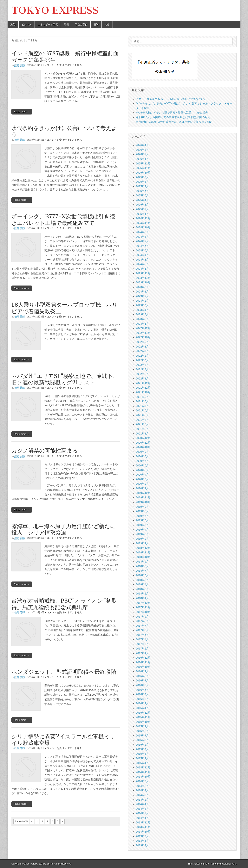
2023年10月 (143, 282)
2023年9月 (142, 287)
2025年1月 (142, 214)
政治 (13, 25)
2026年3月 (142, 150)
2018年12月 (143, 548)
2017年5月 (142, 635)
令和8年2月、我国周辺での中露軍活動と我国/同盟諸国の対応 (173, 117)
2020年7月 (142, 461)
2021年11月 (143, 388)
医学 (96, 25)
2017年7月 (142, 626)
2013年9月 (142, 836)
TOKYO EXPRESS (55, 10)
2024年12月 (143, 218)
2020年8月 (142, 456)
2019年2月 (142, 539)
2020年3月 (142, 479)
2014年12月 (143, 767)
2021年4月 (142, 420)
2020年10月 (143, 447)
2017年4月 (142, 639)
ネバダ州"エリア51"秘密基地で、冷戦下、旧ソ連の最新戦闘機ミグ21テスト (65, 379)
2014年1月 (142, 818)
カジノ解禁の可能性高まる (45, 451)
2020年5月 (142, 470)
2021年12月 (143, 383)
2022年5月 (142, 360)
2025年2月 (142, 209)
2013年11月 (143, 827)
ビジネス (27, 25)
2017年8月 (142, 621)
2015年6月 (142, 740)
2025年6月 (142, 191)
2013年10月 (143, 832)
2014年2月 (142, 813)
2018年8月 (142, 566)
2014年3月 (142, 809)
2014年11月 (143, 772)
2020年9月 (142, 452)
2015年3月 (142, 754)
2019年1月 (142, 543)
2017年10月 (143, 612)
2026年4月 (142, 145)
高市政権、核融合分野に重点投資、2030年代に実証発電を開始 (174, 122)
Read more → (22, 111)
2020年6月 (142, 465)
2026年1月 (142, 159)
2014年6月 (142, 795)
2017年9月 (142, 617)
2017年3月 (142, 644)
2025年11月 (143, 168)
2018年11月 (143, 552)
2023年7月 (142, 296)
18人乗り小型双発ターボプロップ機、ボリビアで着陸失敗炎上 (65, 308)
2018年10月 (143, 557)
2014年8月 (142, 786)
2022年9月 (142, 342)
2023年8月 (142, 292)
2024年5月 (142, 250)
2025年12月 (143, 163)
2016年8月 (142, 676)
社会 (107, 25)
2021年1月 (142, 434)
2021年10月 (143, 392)
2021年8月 (142, 401)
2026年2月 (142, 154)
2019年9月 (142, 507)
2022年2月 (142, 374)
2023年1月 (142, 324)
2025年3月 (142, 205)
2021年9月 (142, 397)
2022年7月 (142, 351)
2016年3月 (142, 699)
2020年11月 (143, 443)
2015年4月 (142, 749)
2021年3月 (142, 424)
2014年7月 (142, 790)
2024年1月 (142, 269)
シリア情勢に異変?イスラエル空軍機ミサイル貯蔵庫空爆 (63, 740)
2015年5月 (142, 745)
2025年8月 (142, 182)
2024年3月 (142, 260)
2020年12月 (143, 438)
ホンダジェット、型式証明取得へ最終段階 (64, 672)
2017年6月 (142, 630)
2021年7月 (142, 406)
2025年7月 (142, 186)
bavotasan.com (228, 864)
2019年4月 (142, 530)
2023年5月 (142, 305)
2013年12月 (143, 822)
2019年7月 (142, 516)
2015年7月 (142, 736)
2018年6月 (142, 575)
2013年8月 (142, 841)
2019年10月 (143, 502)
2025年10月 (143, 173)
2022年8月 (142, 347)
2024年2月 (142, 264)
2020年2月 (142, 484)
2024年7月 (142, 241)
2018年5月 (142, 580)
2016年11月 (143, 662)
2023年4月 (142, 310)
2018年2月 (142, 594)
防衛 (66, 25)
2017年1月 (142, 653)
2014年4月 (142, 804)
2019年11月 (143, 497)
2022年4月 (142, 365)
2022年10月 (143, 337)
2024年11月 (143, 223)
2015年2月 (142, 758)
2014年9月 (142, 781)
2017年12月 (143, 603)
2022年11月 (143, 333)
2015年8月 (142, 731)
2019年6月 (142, 520)
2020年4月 (142, 475)
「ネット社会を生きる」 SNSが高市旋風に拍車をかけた (171, 99)
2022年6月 (142, 356)
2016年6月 (142, 685)
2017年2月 (142, 649)
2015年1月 (142, 763)
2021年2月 (142, 429)
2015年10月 (143, 722)
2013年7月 (142, 845)
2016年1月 (142, 708)
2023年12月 (143, 273)
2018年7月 (142, 571)
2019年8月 (142, 511)
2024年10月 (143, 227)
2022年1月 (142, 379)
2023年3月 (142, 314)
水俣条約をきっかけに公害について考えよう (64, 131)
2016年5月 (142, 690)
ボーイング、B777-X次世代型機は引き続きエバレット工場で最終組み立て (63, 220)
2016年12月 (143, 658)
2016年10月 (143, 667)
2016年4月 (142, 694)
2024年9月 (142, 232)
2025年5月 (142, 195)
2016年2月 (142, 703)
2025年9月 (142, 177)
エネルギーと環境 (48, 25)
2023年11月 (143, 278)
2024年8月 (142, 237)
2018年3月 (142, 589)
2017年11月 (143, 607)
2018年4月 (142, 584)
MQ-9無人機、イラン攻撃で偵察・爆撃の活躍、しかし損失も (173, 113)
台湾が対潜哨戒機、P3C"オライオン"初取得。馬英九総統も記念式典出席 (64, 604)
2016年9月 (142, 671)
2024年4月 (142, 255)
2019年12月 (143, 493)
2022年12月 (143, 328)
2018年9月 (142, 562)
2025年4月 (142, 200)
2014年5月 (142, 800)
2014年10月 (143, 777)
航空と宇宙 (81, 25)
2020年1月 (142, 488)
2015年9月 (142, 726)
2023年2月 (142, 319)
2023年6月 (142, 301)
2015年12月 (143, 713)
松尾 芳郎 (20, 65)
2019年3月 (142, 534)
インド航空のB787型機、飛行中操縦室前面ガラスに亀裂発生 (65, 57)
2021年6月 (142, 410)
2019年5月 (142, 525)
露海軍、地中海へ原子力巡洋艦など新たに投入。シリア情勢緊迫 (64, 529)
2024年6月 (142, 246)
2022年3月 (142, 369)
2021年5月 (142, 415)
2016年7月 (142, 680)
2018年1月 (142, 598)
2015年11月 (143, 717)
